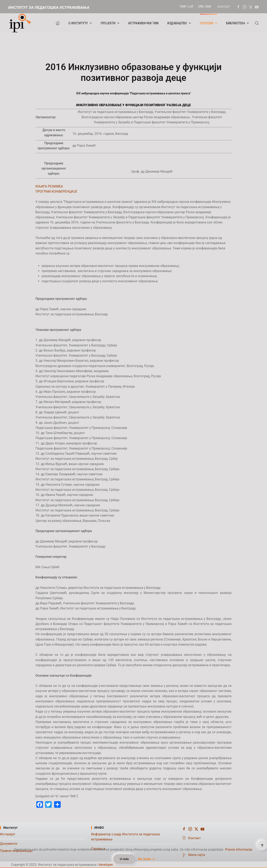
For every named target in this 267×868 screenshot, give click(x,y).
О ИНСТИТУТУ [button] (80, 23)
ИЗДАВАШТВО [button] (179, 23)
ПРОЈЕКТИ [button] (110, 23)
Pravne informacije (239, 850)
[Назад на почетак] (21, 23)
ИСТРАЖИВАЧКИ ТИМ (143, 23)
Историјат (8, 834)
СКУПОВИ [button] (209, 23)
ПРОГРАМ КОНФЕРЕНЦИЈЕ (56, 191)
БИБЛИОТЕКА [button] (238, 23)
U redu (124, 859)
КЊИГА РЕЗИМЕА (49, 186)
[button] (257, 23)
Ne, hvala (144, 859)
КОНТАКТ (224, 7)
